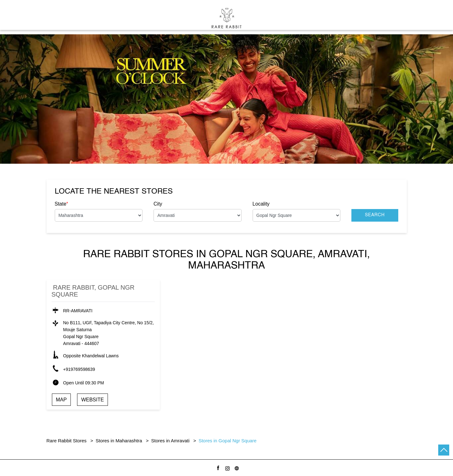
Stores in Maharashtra (119, 441)
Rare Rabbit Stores (67, 441)
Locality (261, 204)
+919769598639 (79, 369)
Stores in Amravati (171, 441)
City (158, 204)
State (62, 204)
